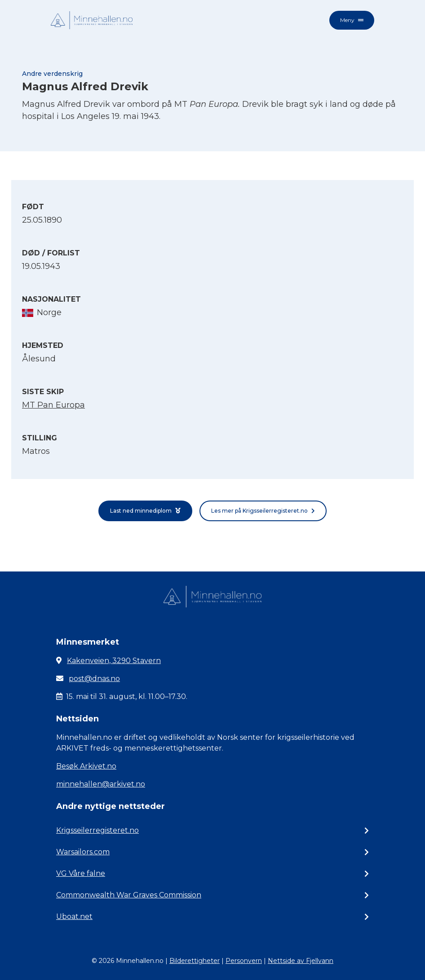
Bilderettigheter (195, 961)
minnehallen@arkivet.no (101, 784)
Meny (352, 20)
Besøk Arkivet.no (86, 766)
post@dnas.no (94, 679)
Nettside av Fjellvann (301, 961)
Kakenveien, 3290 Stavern (114, 661)
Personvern (244, 961)
